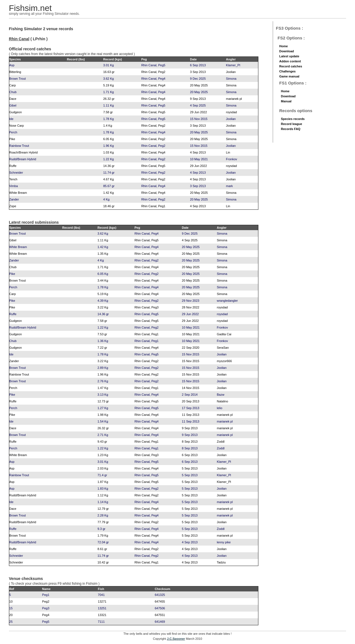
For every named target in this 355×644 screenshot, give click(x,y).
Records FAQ (291, 129)
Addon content (290, 61)
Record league (292, 124)
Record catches (291, 66)
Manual (286, 101)
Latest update (289, 56)
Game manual (289, 76)
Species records (293, 119)
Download (287, 51)
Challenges (288, 71)
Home (284, 46)
